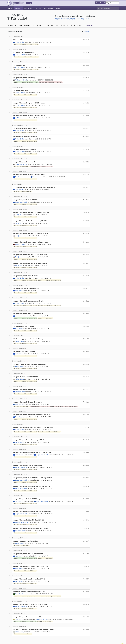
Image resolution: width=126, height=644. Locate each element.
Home (10, 8)
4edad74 (86, 458)
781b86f (86, 284)
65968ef (86, 533)
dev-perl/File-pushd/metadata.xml (23, 189)
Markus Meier (20, 435)
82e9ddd (86, 148)
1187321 (86, 160)
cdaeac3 (86, 558)
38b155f (86, 185)
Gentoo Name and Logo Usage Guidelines (70, 640)
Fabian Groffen (20, 42)
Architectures (48, 8)
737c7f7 (86, 570)
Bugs (65, 25)
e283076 (86, 251)
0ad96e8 (86, 65)
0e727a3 (86, 90)
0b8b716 (86, 322)
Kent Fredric (19, 311)
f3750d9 (86, 520)
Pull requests (51, 25)
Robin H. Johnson (21, 585)
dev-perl (17, 15)
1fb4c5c (86, 371)
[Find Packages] (110, 8)
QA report (37, 25)
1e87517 (86, 259)
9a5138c (86, 384)
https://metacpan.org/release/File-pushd (72, 19)
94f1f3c (86, 77)
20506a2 (86, 433)
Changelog (88, 25)
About (58, 8)
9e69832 (86, 491)
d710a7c (86, 239)
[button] (100, 3)
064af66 (86, 359)
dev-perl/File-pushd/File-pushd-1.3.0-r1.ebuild (42, 400)
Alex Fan (18, 174)
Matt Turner (19, 286)
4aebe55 (86, 135)
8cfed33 (86, 272)
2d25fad (86, 40)
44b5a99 (86, 230)
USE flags (38, 8)
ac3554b (86, 512)
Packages (18, 8)
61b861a (86, 582)
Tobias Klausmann (21, 460)
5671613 (86, 346)
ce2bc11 (86, 102)
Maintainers (28, 8)
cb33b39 (86, 446)
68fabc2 (86, 297)
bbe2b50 (86, 309)
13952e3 (86, 172)
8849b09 (86, 620)
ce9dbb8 (86, 210)
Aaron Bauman (20, 386)
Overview (12, 25)
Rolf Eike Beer (20, 448)
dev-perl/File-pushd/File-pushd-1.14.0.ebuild (41, 164)
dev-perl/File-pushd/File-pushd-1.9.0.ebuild (66, 400)
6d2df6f (86, 127)
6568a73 (86, 334)
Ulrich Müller (19, 187)
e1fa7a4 (86, 545)
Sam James (19, 212)
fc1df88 (86, 396)
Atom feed (86, 32)
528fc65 (86, 607)
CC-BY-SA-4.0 (50, 640)
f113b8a (86, 504)
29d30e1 (86, 471)
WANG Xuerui (20, 116)
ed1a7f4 (86, 409)
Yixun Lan (36, 174)
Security (76, 25)
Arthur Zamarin (20, 67)
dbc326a (86, 595)
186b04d (86, 218)
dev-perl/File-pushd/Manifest (21, 164)
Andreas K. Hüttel (21, 79)
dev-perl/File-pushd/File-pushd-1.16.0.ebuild (51, 81)
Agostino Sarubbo (21, 241)
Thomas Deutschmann (22, 514)
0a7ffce (86, 52)
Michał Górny (19, 336)
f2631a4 (86, 421)
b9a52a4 (86, 479)
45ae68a (86, 197)
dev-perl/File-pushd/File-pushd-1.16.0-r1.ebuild (26, 44)
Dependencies (24, 25)
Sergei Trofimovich (21, 199)
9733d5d (86, 114)
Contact (117, 637)
